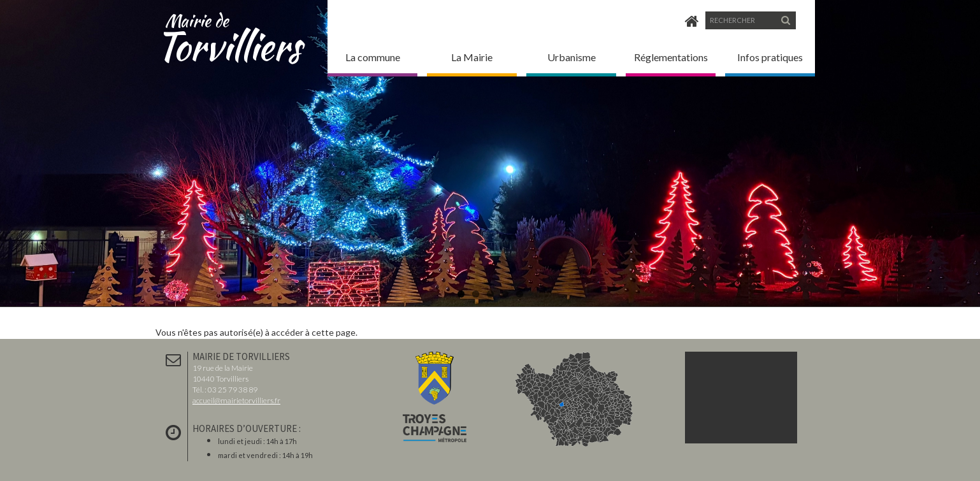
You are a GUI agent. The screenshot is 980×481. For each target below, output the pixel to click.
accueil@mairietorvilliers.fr (236, 400)
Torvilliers (234, 31)
